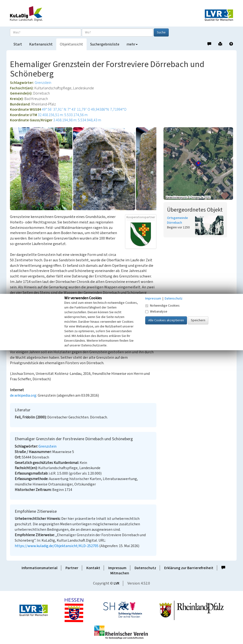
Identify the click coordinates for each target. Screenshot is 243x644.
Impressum (117, 568)
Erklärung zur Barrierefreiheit (189, 568)
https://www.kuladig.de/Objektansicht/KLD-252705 (57, 546)
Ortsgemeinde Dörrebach (178, 220)
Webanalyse (156, 312)
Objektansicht (71, 44)
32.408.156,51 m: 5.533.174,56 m (63, 115)
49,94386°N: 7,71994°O (109, 109)
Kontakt (93, 568)
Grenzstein (43, 83)
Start (18, 44)
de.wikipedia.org (23, 395)
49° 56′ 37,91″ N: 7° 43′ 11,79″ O (66, 109)
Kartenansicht (41, 44)
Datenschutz (145, 568)
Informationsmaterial (40, 568)
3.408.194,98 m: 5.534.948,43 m (77, 120)
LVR (117, 583)
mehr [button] (132, 44)
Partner (72, 568)
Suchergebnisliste (105, 44)
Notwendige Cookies (162, 306)
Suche (161, 32)
